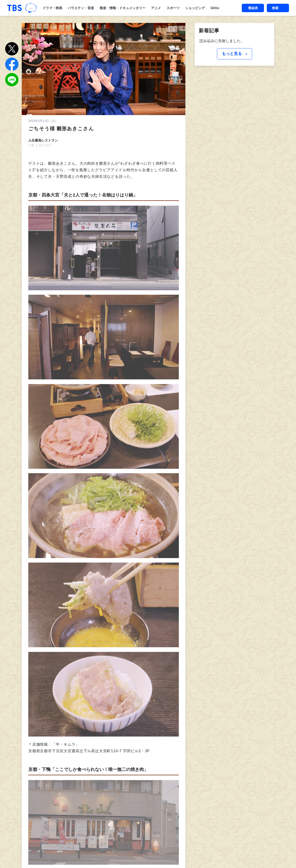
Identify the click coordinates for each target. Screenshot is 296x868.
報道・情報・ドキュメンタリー (123, 8)
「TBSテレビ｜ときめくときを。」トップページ (14, 8)
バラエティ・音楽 (81, 8)
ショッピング (195, 8)
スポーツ (173, 8)
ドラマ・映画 (52, 8)
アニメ (156, 8)
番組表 (253, 8)
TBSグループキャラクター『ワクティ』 (31, 8)
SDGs (215, 8)
